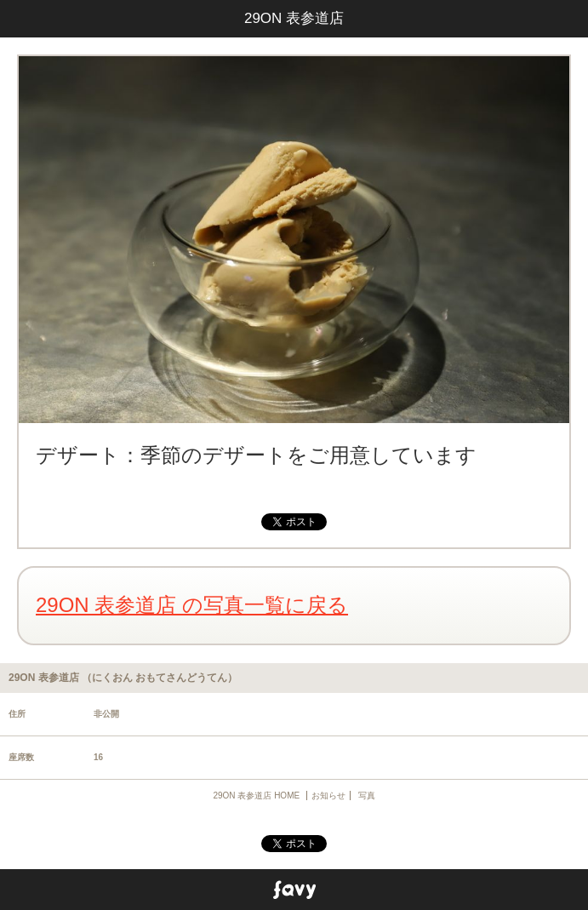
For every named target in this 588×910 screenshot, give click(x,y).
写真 (367, 796)
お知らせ (328, 796)
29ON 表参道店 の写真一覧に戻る (192, 605)
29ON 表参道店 (294, 18)
